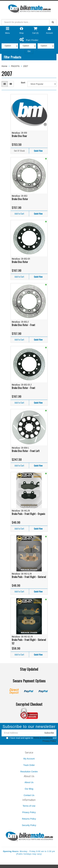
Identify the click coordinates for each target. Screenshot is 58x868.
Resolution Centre (29, 772)
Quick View (38, 151)
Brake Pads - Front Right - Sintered (29, 577)
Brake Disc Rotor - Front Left (26, 451)
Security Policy (29, 825)
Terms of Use (29, 806)
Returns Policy (29, 819)
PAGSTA (15, 66)
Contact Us (29, 795)
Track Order (29, 765)
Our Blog (29, 789)
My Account (29, 759)
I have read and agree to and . (31, 739)
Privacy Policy (49, 741)
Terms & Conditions (43, 738)
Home (4, 66)
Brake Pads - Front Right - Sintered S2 (29, 642)
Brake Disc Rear (19, 136)
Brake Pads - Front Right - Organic (28, 514)
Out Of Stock (19, 151)
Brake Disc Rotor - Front (23, 325)
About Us (29, 782)
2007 (26, 66)
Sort (23, 83)
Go (29, 51)
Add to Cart (19, 214)
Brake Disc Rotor (20, 199)
